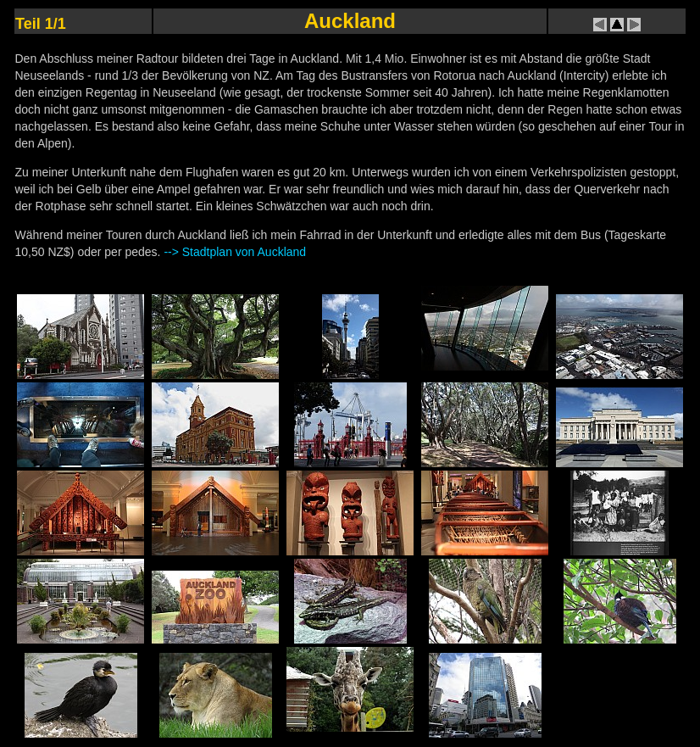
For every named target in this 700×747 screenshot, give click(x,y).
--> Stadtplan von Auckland (235, 252)
